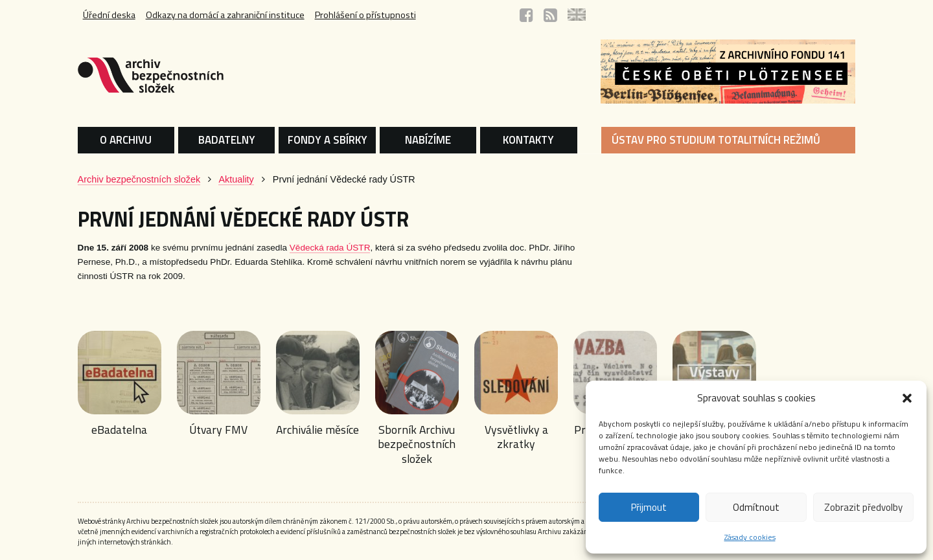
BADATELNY (227, 140)
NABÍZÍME (428, 140)
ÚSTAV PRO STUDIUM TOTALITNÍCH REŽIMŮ (716, 140)
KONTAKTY (528, 140)
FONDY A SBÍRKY (328, 140)
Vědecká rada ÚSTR (330, 248)
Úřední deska (109, 15)
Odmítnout (756, 507)
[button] (907, 398)
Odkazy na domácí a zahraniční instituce (225, 15)
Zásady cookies (750, 537)
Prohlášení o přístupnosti (365, 15)
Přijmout (649, 507)
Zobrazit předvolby (863, 507)
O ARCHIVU (126, 140)
